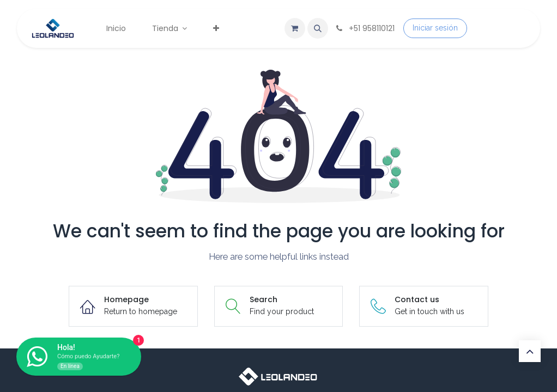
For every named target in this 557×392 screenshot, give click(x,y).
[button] (318, 28)
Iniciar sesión (435, 28)
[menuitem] (116, 29)
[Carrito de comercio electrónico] (295, 28)
